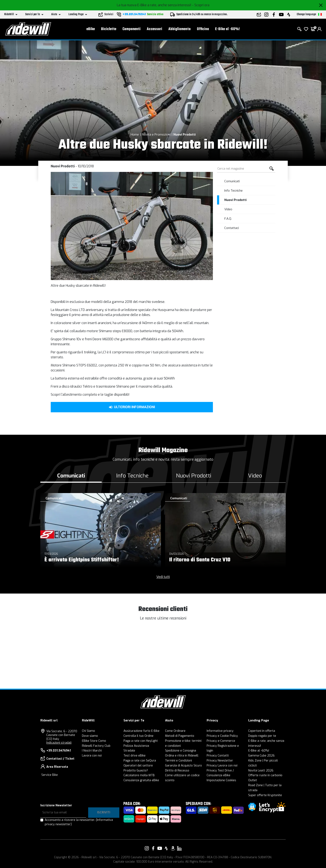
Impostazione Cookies (221, 780)
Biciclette (109, 29)
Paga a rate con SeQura (140, 761)
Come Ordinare (175, 731)
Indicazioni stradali (59, 743)
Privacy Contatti (218, 756)
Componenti (132, 29)
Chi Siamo (88, 731)
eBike (91, 29)
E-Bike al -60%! (227, 29)
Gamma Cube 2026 (261, 756)
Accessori (154, 29)
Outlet (253, 780)
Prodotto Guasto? (136, 771)
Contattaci (232, 228)
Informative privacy (220, 731)
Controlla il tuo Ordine (138, 736)
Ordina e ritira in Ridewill (182, 756)
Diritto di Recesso (177, 771)
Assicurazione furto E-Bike (141, 731)
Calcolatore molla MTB (139, 775)
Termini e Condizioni (178, 761)
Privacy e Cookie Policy (222, 736)
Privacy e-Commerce (221, 741)
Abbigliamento (180, 29)
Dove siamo (90, 736)
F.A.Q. (228, 219)
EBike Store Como (94, 741)
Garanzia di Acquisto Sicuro (183, 766)
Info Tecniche (233, 191)
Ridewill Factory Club (96, 746)
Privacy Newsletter (220, 761)
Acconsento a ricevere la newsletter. (79, 822)
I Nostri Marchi (92, 751)
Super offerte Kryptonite (265, 795)
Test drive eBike (135, 756)
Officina (203, 29)
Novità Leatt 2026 (261, 771)
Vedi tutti (163, 577)
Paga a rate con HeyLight (141, 741)
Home (135, 135)
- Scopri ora (201, 5)
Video (228, 209)
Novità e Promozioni (156, 135)
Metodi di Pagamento (180, 736)
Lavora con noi (92, 756)
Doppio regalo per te (262, 736)
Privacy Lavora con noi (222, 766)
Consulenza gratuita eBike (141, 780)
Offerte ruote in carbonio (265, 775)
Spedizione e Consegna (181, 751)
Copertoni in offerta (262, 731)
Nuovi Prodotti (185, 135)
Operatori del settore (138, 766)
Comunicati (232, 181)
